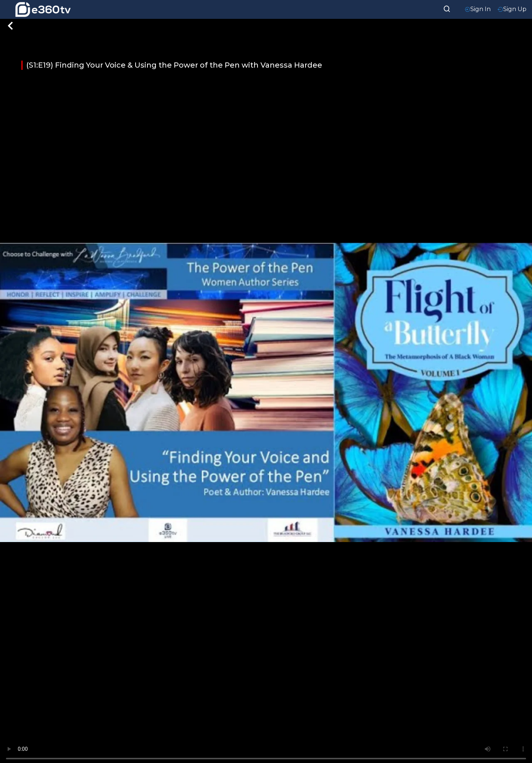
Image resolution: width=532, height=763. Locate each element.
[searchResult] (447, 8)
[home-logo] (43, 9)
